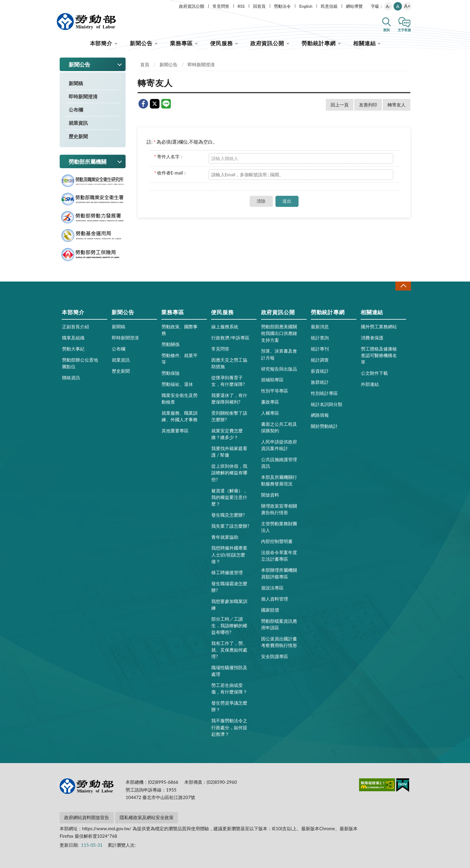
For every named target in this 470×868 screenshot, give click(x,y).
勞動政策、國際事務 (180, 330)
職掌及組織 (73, 338)
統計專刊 (320, 349)
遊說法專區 (272, 588)
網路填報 (320, 415)
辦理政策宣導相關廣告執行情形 (279, 509)
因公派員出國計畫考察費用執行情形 (279, 642)
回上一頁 (340, 105)
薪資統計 (320, 371)
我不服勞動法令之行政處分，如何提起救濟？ (229, 727)
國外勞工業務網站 (379, 327)
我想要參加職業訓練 (229, 604)
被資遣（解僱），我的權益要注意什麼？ (229, 497)
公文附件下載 (374, 373)
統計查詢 (320, 338)
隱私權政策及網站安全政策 (147, 817)
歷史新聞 (78, 136)
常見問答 (221, 6)
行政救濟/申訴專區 (230, 338)
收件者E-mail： (171, 173)
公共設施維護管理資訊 (279, 463)
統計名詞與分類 (327, 404)
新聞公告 (141, 43)
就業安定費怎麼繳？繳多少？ (227, 434)
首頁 (145, 64)
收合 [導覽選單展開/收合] (403, 286)
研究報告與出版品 (279, 369)
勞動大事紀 (73, 349)
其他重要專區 (175, 431)
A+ (407, 6)
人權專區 (270, 413)
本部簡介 (101, 43)
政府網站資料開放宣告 (87, 817)
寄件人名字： (169, 157)
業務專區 (181, 43)
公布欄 (76, 110)
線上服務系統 (225, 327)
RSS (241, 6)
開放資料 (270, 495)
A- (388, 6)
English (306, 6)
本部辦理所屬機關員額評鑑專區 (279, 573)
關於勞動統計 (324, 426)
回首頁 (259, 6)
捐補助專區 (272, 380)
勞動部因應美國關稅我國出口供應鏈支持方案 (279, 333)
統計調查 (320, 360)
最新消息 (320, 327)
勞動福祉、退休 (177, 384)
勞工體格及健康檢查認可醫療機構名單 (379, 355)
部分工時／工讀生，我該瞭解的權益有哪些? (229, 625)
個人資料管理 (275, 599)
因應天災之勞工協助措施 (229, 363)
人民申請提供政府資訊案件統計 (279, 445)
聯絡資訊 (71, 377)
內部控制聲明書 (277, 541)
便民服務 (222, 43)
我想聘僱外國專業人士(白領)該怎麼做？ (229, 554)
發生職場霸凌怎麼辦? (229, 587)
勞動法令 (282, 6)
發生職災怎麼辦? (228, 515)
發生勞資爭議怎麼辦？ (229, 706)
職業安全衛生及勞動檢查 (180, 398)
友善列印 (368, 105)
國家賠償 (270, 610)
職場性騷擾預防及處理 (229, 671)
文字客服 (404, 30)
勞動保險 (171, 373)
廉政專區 (270, 402)
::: (58, 5)
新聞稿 (76, 83)
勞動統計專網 (318, 43)
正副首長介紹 (76, 327)
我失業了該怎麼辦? (230, 526)
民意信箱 (329, 6)
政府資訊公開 (192, 6)
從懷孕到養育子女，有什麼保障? (228, 381)
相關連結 (364, 43)
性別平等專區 (275, 391)
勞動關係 (171, 344)
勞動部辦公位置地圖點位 (80, 363)
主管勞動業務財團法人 (279, 527)
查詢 (386, 30)
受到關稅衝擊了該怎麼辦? (229, 416)
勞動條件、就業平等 (180, 359)
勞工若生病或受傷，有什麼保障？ (229, 688)
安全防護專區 (275, 656)
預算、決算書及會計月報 (279, 354)
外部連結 (370, 384)
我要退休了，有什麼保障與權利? (229, 398)
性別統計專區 (324, 393)
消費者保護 (372, 338)
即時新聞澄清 (83, 96)
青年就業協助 (225, 537)
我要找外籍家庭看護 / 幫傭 (229, 452)
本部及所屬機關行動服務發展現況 (279, 480)
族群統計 (320, 382)
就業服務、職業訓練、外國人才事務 (180, 416)
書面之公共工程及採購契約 (279, 427)
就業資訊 (78, 123)
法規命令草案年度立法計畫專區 (279, 556)
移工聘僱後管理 (227, 572)
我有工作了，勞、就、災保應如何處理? (229, 650)
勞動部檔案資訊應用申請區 (279, 624)
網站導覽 (354, 6)
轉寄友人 (397, 105)
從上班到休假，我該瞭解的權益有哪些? (229, 473)
